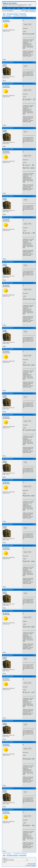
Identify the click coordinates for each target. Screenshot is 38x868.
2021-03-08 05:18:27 (8, 655)
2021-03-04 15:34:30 (8, 415)
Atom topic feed (31, 864)
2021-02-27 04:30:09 (8, 62)
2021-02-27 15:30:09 (8, 84)
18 (22, 16)
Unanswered (32, 11)
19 (23, 16)
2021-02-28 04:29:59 (8, 128)
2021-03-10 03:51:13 (8, 788)
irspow (5, 65)
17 (20, 16)
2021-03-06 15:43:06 (8, 545)
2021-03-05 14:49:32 (8, 480)
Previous (9, 16)
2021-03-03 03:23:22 (8, 328)
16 (19, 16)
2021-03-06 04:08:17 (8, 524)
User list (9, 8)
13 (14, 16)
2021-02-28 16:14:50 (8, 149)
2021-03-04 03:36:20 (8, 393)
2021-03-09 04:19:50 (8, 721)
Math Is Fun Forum (10, 3)
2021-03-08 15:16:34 (8, 676)
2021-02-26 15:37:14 (8, 18)
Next (25, 16)
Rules (14, 8)
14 (16, 16)
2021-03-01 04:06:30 (8, 196)
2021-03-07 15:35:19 (8, 611)
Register (24, 8)
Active (27, 11)
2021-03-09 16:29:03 (8, 742)
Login (29, 8)
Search (19, 8)
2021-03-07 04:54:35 (8, 590)
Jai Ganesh (6, 20)
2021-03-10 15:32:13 (8, 809)
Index (4, 8)
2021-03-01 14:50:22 (8, 217)
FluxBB (33, 865)
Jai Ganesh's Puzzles (12, 14)
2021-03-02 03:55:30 (8, 262)
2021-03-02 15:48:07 (8, 283)
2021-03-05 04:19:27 (8, 459)
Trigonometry (23, 14)
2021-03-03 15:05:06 (8, 349)
